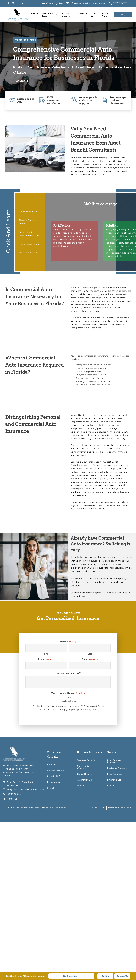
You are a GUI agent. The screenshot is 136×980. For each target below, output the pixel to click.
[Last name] (90, 648)
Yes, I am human (69, 701)
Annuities (52, 764)
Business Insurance (65, 15)
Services (82, 13)
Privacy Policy (98, 808)
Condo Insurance (56, 770)
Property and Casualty (48, 15)
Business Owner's (86, 760)
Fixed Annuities (115, 774)
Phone (46, 659)
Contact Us (94, 15)
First (46, 654)
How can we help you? (68, 673)
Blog (62, 3)
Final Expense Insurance (114, 761)
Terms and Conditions (119, 808)
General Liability (85, 774)
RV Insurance (54, 782)
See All (50, 788)
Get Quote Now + (71, 976)
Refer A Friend (105, 15)
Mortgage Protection (118, 768)
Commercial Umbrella (83, 767)
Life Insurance (114, 780)
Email (90, 659)
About (34, 13)
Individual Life (54, 776)
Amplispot (60, 808)
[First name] (46, 648)
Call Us (123, 15)
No (69, 697)
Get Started (22, 81)
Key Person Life (85, 780)
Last (90, 654)
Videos (50, 3)
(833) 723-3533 (120, 3)
